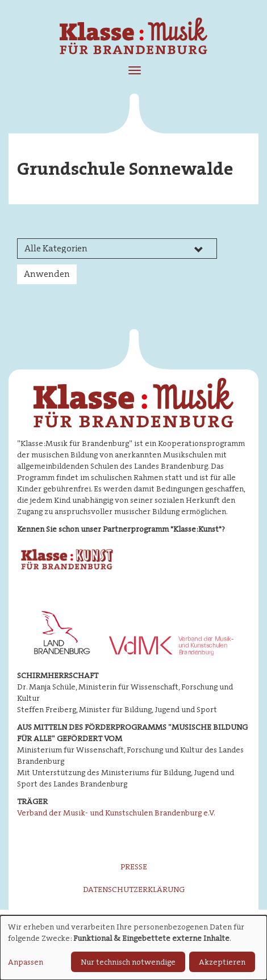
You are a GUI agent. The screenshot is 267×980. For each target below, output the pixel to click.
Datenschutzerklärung (134, 889)
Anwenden (47, 274)
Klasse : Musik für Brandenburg (133, 39)
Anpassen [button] (26, 962)
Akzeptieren (222, 962)
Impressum (138, 912)
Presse (134, 867)
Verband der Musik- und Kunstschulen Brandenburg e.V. (116, 813)
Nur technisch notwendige (128, 962)
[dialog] (133, 948)
